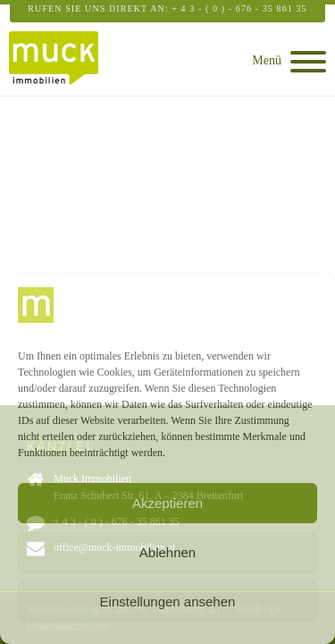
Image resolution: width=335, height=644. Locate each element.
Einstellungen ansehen (168, 602)
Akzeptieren (167, 503)
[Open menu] (308, 62)
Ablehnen (167, 552)
